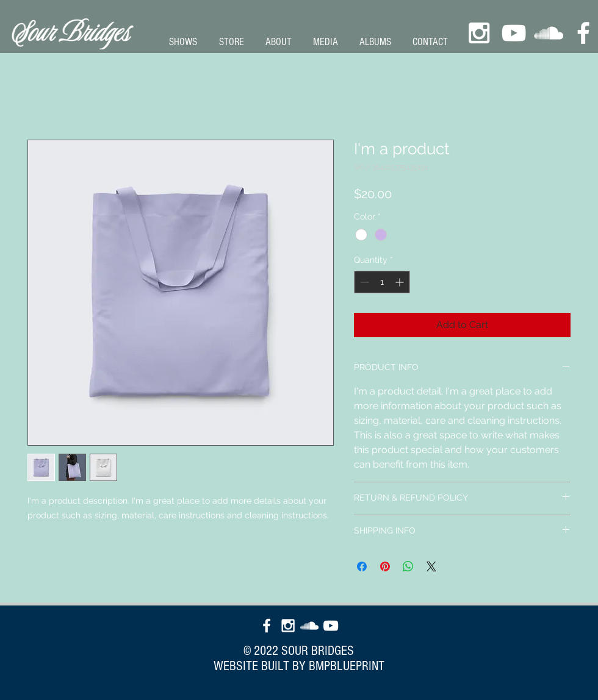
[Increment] (401, 282)
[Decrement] (363, 282)
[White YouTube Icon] (514, 33)
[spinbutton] (382, 282)
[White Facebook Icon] (583, 33)
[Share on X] (431, 566)
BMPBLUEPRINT (347, 666)
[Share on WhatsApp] (408, 566)
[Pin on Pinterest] (385, 566)
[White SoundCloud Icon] (549, 33)
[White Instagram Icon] (479, 33)
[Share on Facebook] (362, 566)
